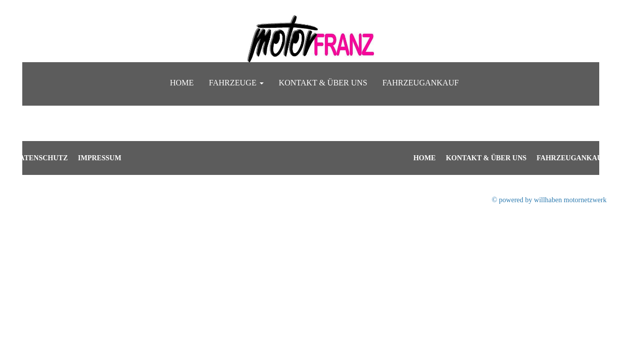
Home (182, 83)
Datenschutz (42, 158)
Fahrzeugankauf (421, 83)
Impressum (100, 158)
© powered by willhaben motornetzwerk (549, 200)
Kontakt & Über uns (323, 83)
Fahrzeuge (236, 83)
